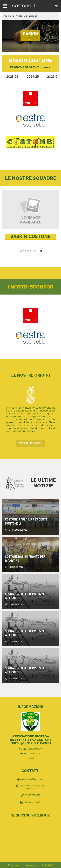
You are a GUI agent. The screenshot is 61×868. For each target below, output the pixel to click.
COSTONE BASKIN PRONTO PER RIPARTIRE (25, 559)
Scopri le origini (30, 443)
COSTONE (9, 16)
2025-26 (12, 77)
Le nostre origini (31, 375)
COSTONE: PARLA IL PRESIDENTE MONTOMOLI (26, 521)
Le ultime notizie (43, 483)
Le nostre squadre (30, 178)
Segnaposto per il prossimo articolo (25, 596)
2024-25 (33, 77)
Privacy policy (15, 865)
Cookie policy (32, 865)
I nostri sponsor (31, 287)
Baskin (22, 16)
